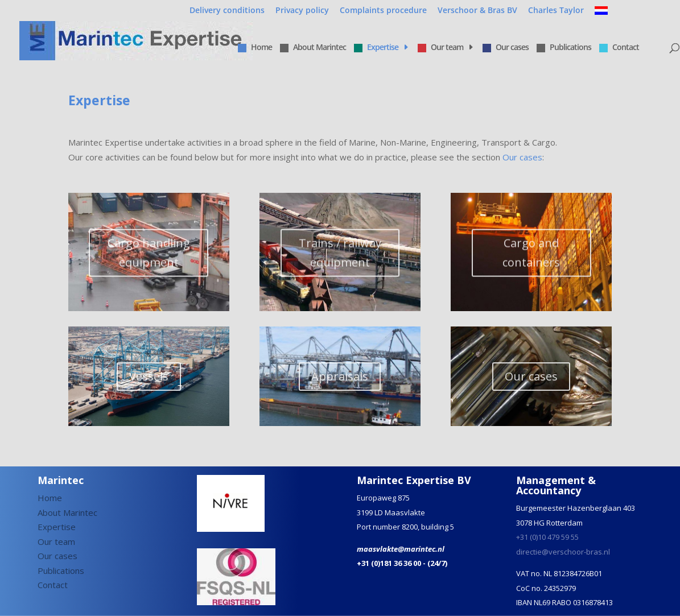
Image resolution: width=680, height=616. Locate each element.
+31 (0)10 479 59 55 (547, 537)
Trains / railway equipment (340, 261)
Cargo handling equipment (149, 261)
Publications (564, 48)
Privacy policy (302, 11)
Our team (440, 48)
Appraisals (340, 383)
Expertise (376, 48)
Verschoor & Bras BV (477, 11)
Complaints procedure (383, 11)
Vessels (149, 383)
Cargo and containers (531, 261)
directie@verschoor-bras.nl (563, 552)
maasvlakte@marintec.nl (401, 549)
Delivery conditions (227, 11)
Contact (619, 48)
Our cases (506, 48)
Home (255, 48)
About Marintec (313, 48)
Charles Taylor (556, 11)
